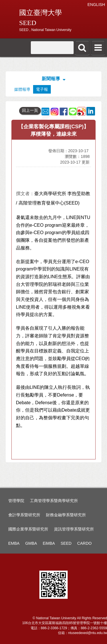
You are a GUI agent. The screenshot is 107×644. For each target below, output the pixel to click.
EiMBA (49, 543)
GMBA (31, 543)
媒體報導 (22, 89)
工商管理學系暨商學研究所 (54, 501)
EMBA (14, 543)
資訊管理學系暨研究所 (74, 529)
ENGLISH (96, 5)
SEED (66, 543)
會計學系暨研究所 (24, 515)
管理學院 (16, 501)
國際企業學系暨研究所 (28, 529)
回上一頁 (30, 110)
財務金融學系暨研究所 (66, 515)
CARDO (85, 543)
